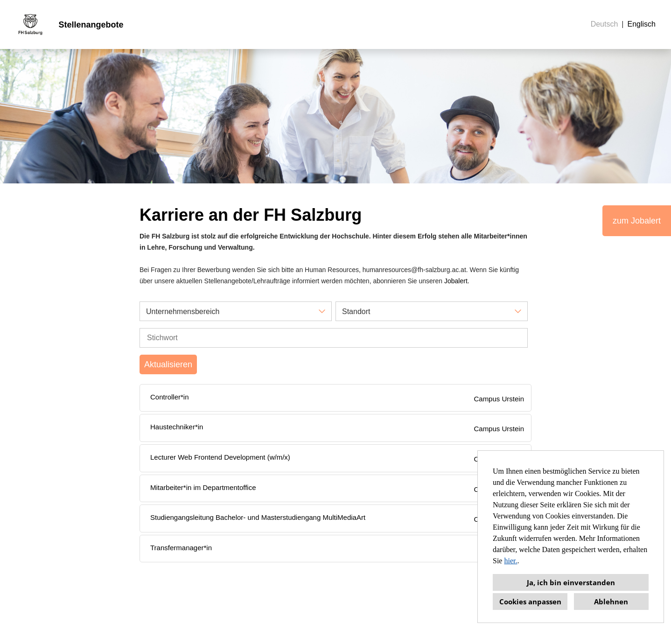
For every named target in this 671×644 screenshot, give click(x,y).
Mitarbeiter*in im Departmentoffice (203, 487)
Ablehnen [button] (611, 602)
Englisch (642, 24)
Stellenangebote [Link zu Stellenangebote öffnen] (91, 25)
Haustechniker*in (177, 427)
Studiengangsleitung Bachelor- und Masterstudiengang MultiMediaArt (258, 517)
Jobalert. (457, 281)
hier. (510, 561)
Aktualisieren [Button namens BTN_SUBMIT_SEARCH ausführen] (168, 364)
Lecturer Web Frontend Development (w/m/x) (220, 457)
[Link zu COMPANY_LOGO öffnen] (30, 24)
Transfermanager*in (181, 548)
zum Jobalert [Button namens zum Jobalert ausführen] (637, 221)
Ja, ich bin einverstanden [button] (571, 582)
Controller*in (170, 397)
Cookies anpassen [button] (530, 602)
